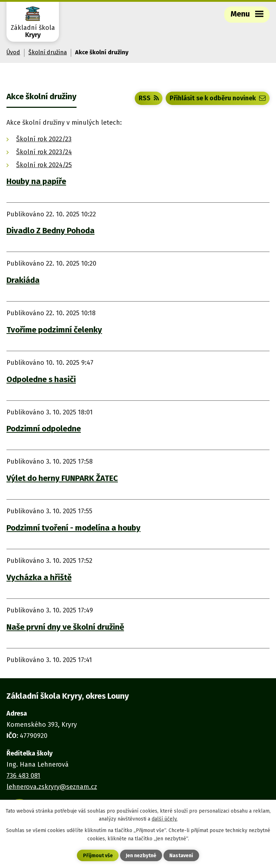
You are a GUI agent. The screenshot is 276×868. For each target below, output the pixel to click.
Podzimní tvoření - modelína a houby (73, 528)
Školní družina (48, 52)
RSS (149, 98)
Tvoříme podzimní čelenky (54, 330)
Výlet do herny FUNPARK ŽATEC (62, 478)
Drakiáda (23, 280)
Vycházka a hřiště (39, 577)
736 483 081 (23, 776)
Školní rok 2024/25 (44, 165)
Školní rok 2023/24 (44, 152)
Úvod (13, 52)
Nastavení (181, 856)
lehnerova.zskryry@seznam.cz (52, 787)
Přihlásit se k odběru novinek (218, 98)
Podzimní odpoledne (44, 429)
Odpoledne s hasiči (41, 379)
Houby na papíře (36, 181)
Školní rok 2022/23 (44, 139)
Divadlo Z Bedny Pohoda (50, 231)
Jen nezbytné (141, 856)
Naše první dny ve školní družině (65, 627)
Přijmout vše (98, 856)
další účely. (165, 819)
